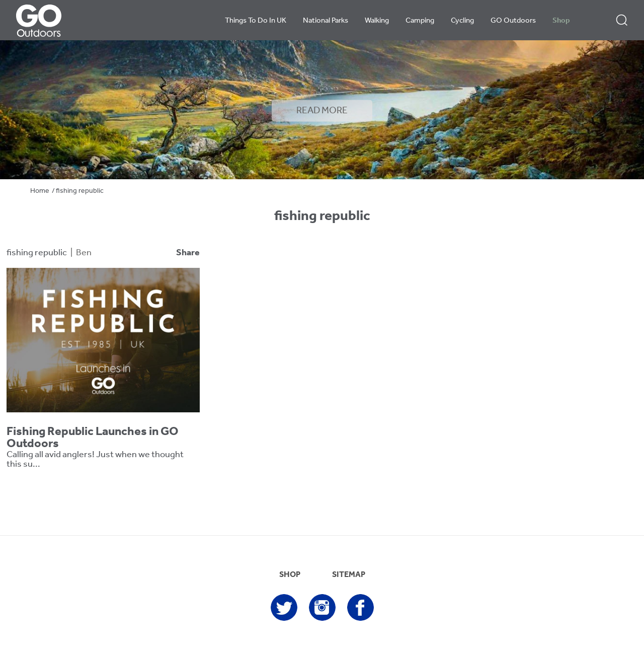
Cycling (462, 21)
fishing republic (37, 253)
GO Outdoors (513, 21)
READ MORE (322, 111)
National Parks (326, 21)
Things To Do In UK (256, 21)
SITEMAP (349, 575)
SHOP (290, 575)
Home (40, 191)
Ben (84, 253)
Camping (420, 21)
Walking (377, 21)
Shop (561, 21)
